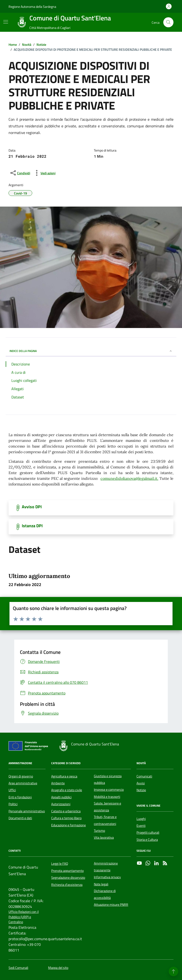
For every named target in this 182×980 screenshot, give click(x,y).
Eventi (141, 826)
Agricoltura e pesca (64, 776)
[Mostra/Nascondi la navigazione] (6, 22)
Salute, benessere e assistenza (107, 807)
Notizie (141, 790)
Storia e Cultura (147, 840)
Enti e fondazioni (20, 797)
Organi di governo (21, 776)
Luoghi (141, 819)
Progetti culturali (148, 832)
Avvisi (141, 783)
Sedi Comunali (18, 968)
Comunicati (144, 776)
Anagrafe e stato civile (67, 790)
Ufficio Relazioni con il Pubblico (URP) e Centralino (24, 917)
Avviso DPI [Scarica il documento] (32, 507)
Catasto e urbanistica (66, 811)
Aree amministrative (23, 783)
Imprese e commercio (109, 790)
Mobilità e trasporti (107, 797)
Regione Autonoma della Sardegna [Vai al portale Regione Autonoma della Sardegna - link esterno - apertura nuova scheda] (32, 7)
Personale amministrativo (27, 811)
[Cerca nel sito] (168, 22)
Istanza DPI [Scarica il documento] (32, 526)
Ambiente (58, 783)
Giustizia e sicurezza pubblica (108, 779)
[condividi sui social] (20, 173)
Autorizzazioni (61, 804)
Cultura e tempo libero (66, 818)
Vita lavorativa (104, 837)
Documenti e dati (20, 818)
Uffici (12, 790)
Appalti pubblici (61, 797)
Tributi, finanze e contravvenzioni (105, 820)
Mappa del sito (58, 968)
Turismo (99, 831)
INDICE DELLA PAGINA (91, 351)
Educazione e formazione (68, 825)
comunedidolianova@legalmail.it (129, 478)
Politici (13, 804)
